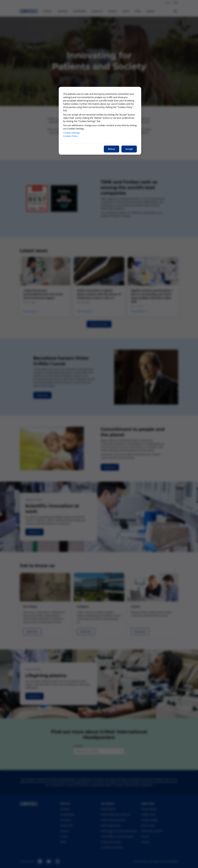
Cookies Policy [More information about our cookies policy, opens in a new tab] (70, 136)
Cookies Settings (71, 133)
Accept (129, 149)
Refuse (112, 149)
